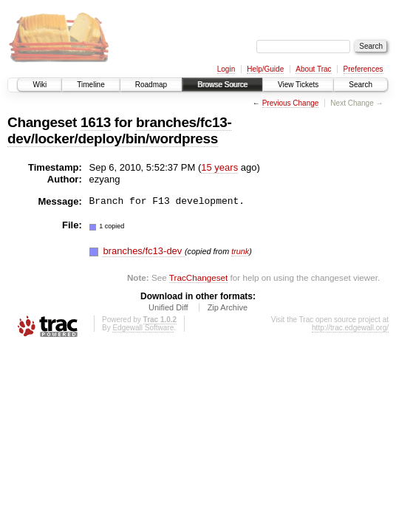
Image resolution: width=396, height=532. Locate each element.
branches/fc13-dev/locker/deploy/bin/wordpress (119, 130)
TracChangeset (198, 277)
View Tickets (298, 85)
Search (361, 85)
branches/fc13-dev (144, 251)
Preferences (363, 69)
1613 (96, 122)
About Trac (313, 69)
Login (226, 69)
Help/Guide (265, 69)
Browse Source (222, 85)
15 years (219, 167)
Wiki (40, 85)
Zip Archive (228, 307)
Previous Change (291, 103)
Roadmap (151, 85)
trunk (240, 251)
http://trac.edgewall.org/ (350, 328)
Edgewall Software (143, 328)
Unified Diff (168, 307)
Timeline (91, 85)
